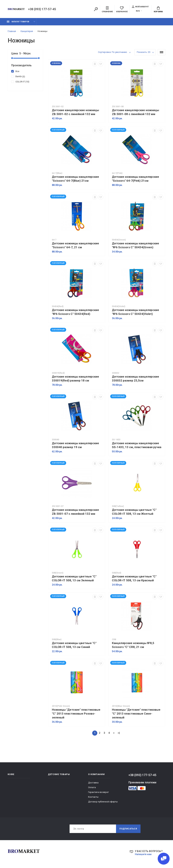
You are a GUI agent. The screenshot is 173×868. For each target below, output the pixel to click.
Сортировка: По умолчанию (113, 52)
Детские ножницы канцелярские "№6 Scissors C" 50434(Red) (75, 312)
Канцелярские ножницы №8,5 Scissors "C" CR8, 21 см (133, 645)
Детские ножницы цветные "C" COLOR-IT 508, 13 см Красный (134, 578)
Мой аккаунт (140, 7)
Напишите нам (143, 854)
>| (119, 733)
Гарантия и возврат (98, 792)
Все (15, 71)
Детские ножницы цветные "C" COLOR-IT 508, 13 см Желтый (134, 512)
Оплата (92, 787)
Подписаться (128, 829)
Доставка (93, 783)
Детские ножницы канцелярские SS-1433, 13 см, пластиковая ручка (137, 445)
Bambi (18, 76)
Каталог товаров (18, 22)
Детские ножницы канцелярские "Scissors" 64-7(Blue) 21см (75, 179)
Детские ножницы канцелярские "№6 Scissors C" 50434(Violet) (135, 312)
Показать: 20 (143, 52)
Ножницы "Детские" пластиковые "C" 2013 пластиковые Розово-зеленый (76, 714)
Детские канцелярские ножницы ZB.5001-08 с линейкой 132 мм (135, 112)
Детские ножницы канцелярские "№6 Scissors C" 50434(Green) (135, 245)
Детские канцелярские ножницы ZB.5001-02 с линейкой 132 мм (75, 112)
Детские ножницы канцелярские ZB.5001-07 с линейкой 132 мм (75, 512)
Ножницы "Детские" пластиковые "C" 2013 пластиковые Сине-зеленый (136, 714)
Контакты (93, 797)
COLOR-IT (20, 82)
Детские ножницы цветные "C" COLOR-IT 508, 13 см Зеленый (74, 578)
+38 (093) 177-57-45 (42, 9)
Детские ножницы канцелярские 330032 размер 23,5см (135, 379)
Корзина (158, 10)
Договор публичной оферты (103, 802)
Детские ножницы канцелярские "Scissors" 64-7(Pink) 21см (135, 179)
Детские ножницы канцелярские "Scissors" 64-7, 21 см (75, 245)
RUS (138, 11)
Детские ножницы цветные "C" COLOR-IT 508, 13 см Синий (74, 645)
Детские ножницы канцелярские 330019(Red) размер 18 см (75, 379)
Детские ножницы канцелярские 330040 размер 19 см (75, 445)
